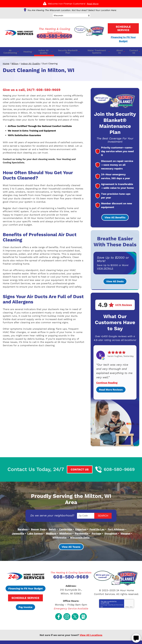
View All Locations (91, 621)
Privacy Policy (111, 594)
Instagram (67, 603)
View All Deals (115, 279)
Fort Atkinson (116, 520)
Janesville (18, 524)
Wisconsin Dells (80, 527)
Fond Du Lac (97, 520)
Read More (93, 4)
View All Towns (71, 538)
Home (6, 63)
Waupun (125, 524)
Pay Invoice (25, 598)
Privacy (127, 596)
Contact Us (77, 466)
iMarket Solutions (53, 638)
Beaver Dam (38, 520)
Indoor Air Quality (30, 63)
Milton (15, 63)
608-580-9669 (54, 35)
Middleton (66, 524)
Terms (131, 596)
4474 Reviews (124, 303)
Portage (96, 524)
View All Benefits (115, 215)
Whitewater (60, 527)
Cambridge (66, 520)
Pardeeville (82, 524)
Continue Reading (107, 379)
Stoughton (111, 524)
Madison (51, 524)
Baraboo (23, 520)
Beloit (52, 520)
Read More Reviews (111, 386)
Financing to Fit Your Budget (26, 580)
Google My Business (82, 603)
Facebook (60, 603)
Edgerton (81, 520)
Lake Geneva (35, 524)
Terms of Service (120, 594)
